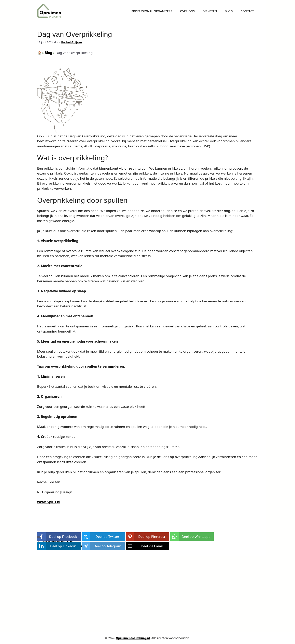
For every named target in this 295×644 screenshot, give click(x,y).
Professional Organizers (152, 11)
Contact (247, 11)
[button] (59, 537)
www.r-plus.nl (49, 502)
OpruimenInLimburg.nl (133, 638)
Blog (229, 11)
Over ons (187, 11)
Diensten (210, 11)
